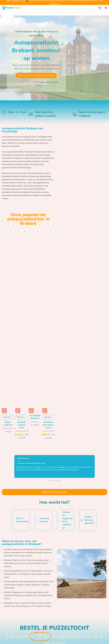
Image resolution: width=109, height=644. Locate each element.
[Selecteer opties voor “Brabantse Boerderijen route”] (45, 411)
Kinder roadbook (8, 424)
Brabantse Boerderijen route (34, 192)
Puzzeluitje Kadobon (35, 417)
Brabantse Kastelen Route (14, 176)
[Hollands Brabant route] (21, 321)
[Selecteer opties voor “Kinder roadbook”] (4, 411)
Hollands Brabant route (38, 186)
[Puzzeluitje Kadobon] (35, 321)
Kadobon (35, 422)
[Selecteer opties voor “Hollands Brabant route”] (18, 411)
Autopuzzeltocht (9, 428)
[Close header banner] (106, 2)
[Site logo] (12, 8)
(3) (27, 435)
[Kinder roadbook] (8, 321)
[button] (31, 411)
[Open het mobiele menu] (106, 8)
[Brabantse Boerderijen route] (48, 321)
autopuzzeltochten (15, 152)
